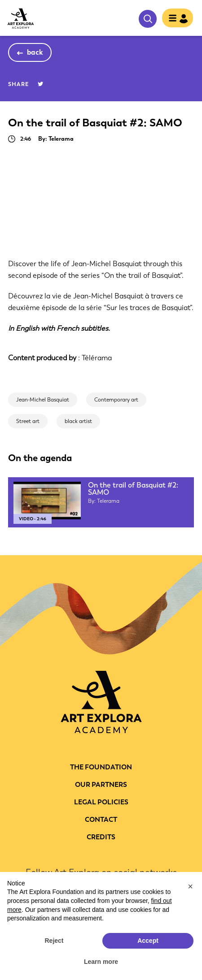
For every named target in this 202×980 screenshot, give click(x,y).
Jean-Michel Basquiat (43, 400)
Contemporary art (116, 400)
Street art (28, 421)
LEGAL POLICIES (101, 802)
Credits (101, 837)
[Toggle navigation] (175, 19)
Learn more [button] (101, 962)
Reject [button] (54, 941)
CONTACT (101, 820)
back (35, 52)
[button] (190, 886)
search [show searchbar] (148, 19)
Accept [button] (148, 941)
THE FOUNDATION (101, 767)
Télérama (97, 358)
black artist (78, 421)
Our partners (101, 785)
